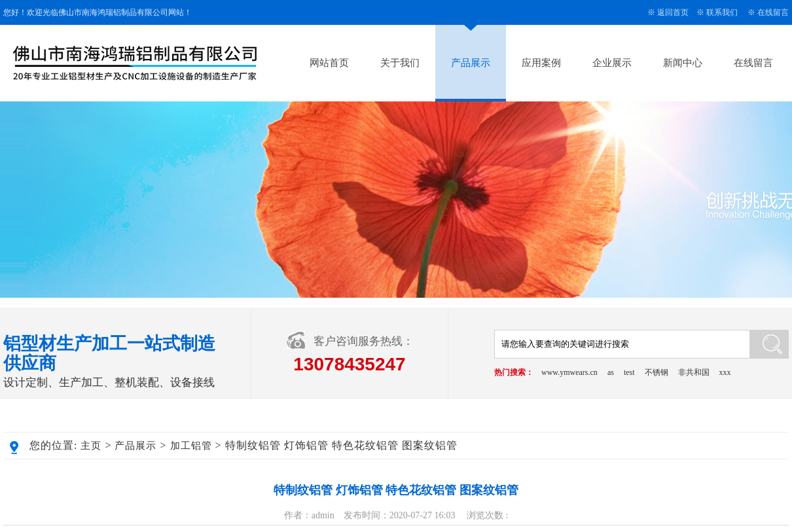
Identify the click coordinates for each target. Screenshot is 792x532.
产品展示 (471, 63)
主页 (91, 446)
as (611, 372)
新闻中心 (683, 63)
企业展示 (612, 63)
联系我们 (722, 12)
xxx (725, 372)
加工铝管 (191, 446)
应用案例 (541, 63)
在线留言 (773, 12)
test (629, 372)
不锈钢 (657, 372)
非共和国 (694, 372)
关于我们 (400, 63)
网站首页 (329, 63)
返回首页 (673, 12)
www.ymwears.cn (569, 372)
